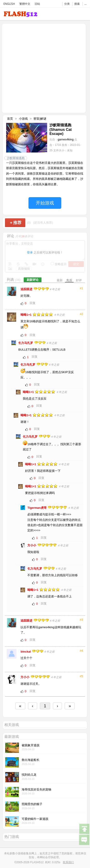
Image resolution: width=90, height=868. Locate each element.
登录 (30, 252)
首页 (10, 119)
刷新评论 (33, 280)
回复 (33, 303)
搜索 (77, 4)
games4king (66, 139)
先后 (69, 280)
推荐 (16, 223)
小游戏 (23, 119)
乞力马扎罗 (26, 343)
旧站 (37, 4)
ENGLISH (9, 4)
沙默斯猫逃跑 (16, 158)
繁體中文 (25, 4)
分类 (67, 4)
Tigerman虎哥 (37, 508)
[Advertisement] (43, 68)
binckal (26, 652)
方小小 (32, 545)
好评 (79, 280)
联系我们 (68, 862)
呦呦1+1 (26, 315)
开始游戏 (45, 203)
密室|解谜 (40, 119)
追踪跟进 (27, 289)
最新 (60, 280)
